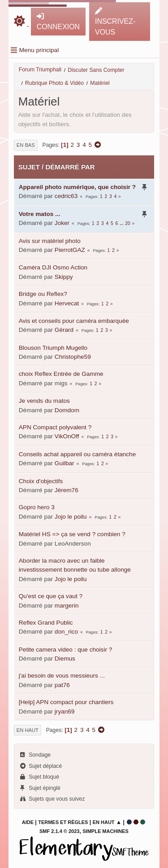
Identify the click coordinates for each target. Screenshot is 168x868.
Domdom (67, 410)
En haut (28, 730)
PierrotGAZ (70, 250)
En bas (26, 145)
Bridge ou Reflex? (43, 294)
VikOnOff (67, 436)
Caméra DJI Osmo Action (53, 267)
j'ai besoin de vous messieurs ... (62, 676)
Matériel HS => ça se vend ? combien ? (72, 534)
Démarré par (70, 167)
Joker (62, 223)
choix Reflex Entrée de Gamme (61, 374)
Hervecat (67, 303)
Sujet (29, 167)
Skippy (64, 277)
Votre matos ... (40, 214)
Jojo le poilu (71, 517)
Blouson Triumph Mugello (53, 348)
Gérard (64, 330)
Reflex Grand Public (46, 623)
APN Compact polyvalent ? (55, 427)
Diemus (65, 659)
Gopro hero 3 (37, 507)
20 (127, 223)
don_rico (66, 632)
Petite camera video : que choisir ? (66, 650)
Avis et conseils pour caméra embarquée (74, 321)
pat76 (62, 685)
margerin (67, 606)
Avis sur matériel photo (50, 241)
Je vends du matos (44, 401)
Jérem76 (67, 490)
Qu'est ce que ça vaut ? (51, 596)
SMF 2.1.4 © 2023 (59, 831)
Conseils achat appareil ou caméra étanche (77, 454)
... (122, 223)
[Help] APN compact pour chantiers (66, 702)
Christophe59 (73, 357)
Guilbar (65, 463)
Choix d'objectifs (41, 481)
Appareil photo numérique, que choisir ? (77, 187)
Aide (28, 822)
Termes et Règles (63, 822)
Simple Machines (106, 831)
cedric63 (66, 196)
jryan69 (65, 712)
